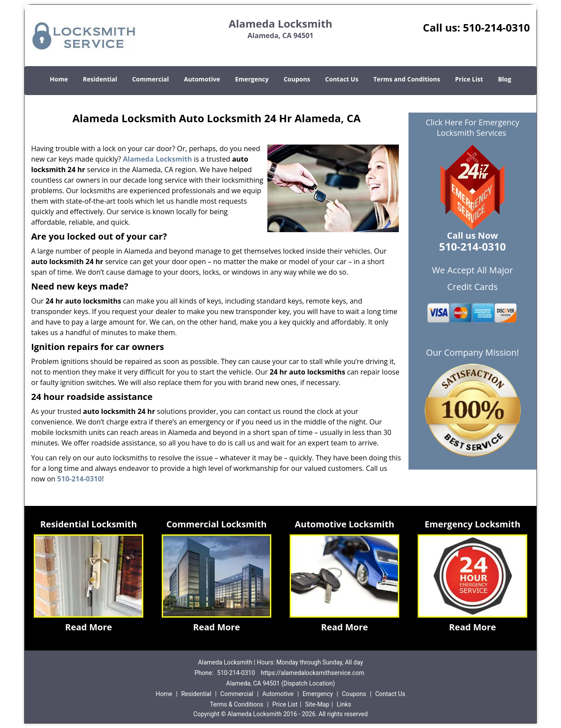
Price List (469, 79)
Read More (88, 627)
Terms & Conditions (237, 704)
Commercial (150, 79)
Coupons (297, 79)
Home (59, 79)
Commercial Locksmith (217, 524)
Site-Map (317, 704)
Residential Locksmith (89, 524)
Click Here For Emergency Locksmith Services (472, 127)
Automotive (202, 79)
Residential (100, 79)
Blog (504, 79)
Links (344, 704)
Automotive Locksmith (344, 524)
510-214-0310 (496, 27)
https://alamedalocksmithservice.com (312, 673)
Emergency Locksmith (473, 524)
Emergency (252, 79)
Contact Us (342, 79)
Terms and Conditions (407, 79)
